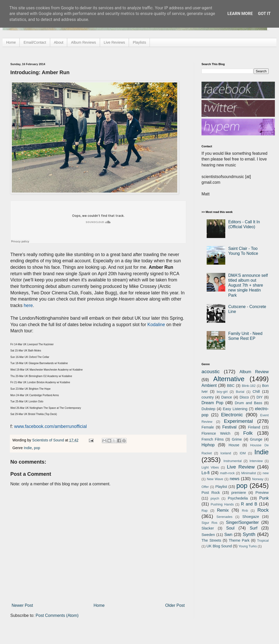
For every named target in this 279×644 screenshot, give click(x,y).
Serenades (224, 517)
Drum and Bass (249, 403)
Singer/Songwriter (242, 522)
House (234, 445)
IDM (243, 453)
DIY (260, 397)
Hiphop (208, 445)
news (234, 479)
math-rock (227, 473)
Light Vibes (210, 467)
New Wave (215, 479)
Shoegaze (251, 517)
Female (208, 427)
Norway (258, 479)
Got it (264, 14)
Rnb (245, 511)
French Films (213, 439)
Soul (230, 528)
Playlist (221, 487)
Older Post (175, 605)
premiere (239, 493)
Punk (264, 498)
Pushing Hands (222, 504)
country (208, 397)
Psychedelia (238, 498)
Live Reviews (114, 42)
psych (215, 498)
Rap (204, 511)
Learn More (240, 14)
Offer (205, 487)
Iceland (226, 453)
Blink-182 (249, 386)
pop (37, 448)
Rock (263, 510)
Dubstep (208, 409)
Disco (244, 397)
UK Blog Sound (219, 546)
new (266, 473)
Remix (223, 510)
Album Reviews (83, 42)
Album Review (254, 372)
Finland (254, 427)
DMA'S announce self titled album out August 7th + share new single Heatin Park (248, 285)
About (59, 42)
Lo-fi (206, 473)
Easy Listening (235, 409)
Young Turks (248, 546)
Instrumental (233, 461)
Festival (229, 427)
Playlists (139, 42)
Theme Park (239, 540)
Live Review (241, 467)
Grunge (256, 439)
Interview (256, 461)
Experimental (238, 421)
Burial (240, 392)
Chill (256, 392)
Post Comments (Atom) (57, 615)
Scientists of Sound (49, 440)
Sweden (208, 535)
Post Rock (211, 493)
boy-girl (222, 392)
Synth (249, 534)
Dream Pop (212, 403)
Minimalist (249, 473)
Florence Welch (216, 433)
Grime (237, 439)
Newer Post (22, 605)
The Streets (211, 540)
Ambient (209, 385)
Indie (28, 448)
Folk (248, 433)
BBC (231, 386)
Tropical (263, 540)
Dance (227, 397)
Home (11, 42)
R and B (249, 504)
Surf (254, 528)
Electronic (232, 415)
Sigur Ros (209, 523)
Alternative (229, 379)
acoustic (211, 371)
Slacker (208, 528)
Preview (262, 493)
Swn (228, 535)
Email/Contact (35, 42)
